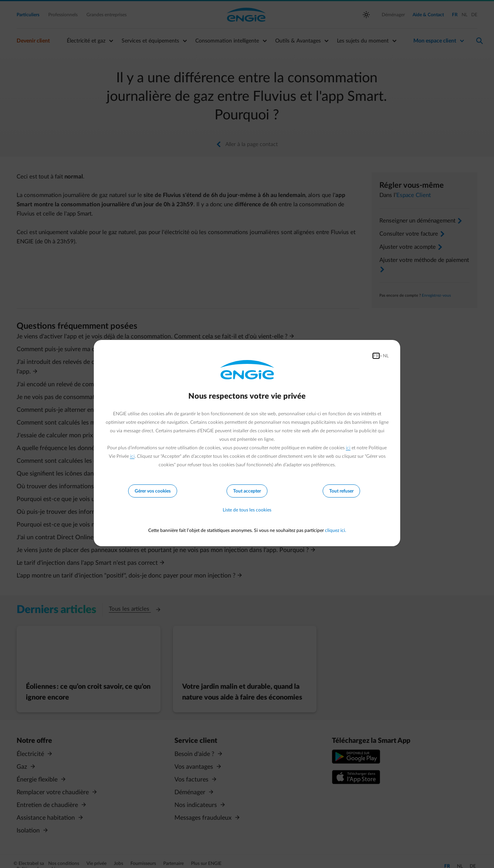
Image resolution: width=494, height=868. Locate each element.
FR (376, 356)
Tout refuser (341, 491)
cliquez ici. (336, 530)
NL (386, 356)
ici (348, 448)
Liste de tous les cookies (247, 510)
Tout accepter (247, 491)
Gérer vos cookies (153, 491)
